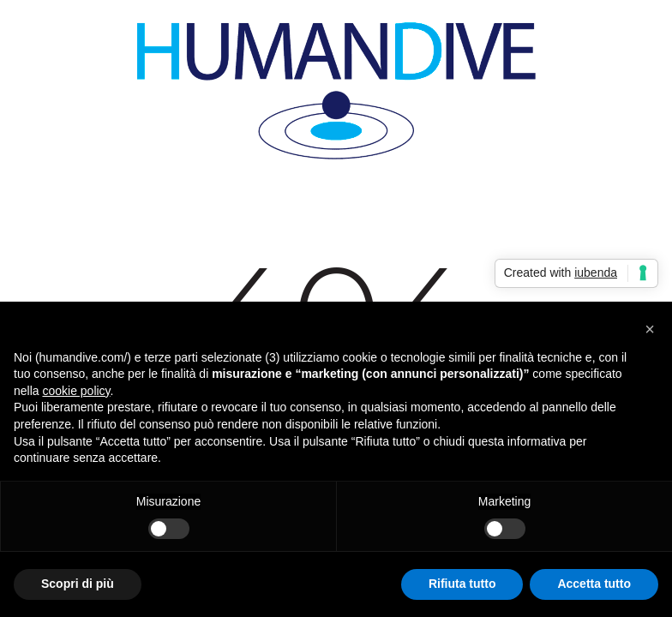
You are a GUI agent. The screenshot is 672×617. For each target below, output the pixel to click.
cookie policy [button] (76, 391)
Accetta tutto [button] (594, 584)
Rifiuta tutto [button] (462, 584)
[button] (650, 329)
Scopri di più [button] (78, 584)
